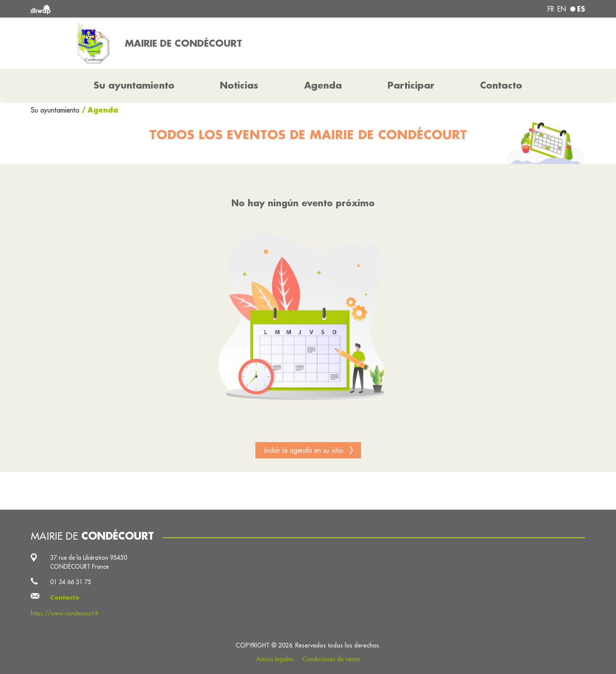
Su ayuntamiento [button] (134, 85)
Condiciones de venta (331, 659)
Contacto (501, 85)
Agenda (323, 85)
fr (551, 9)
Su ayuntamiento (56, 110)
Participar (411, 85)
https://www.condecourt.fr (65, 613)
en (562, 9)
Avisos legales (275, 659)
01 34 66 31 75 (71, 582)
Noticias (239, 85)
